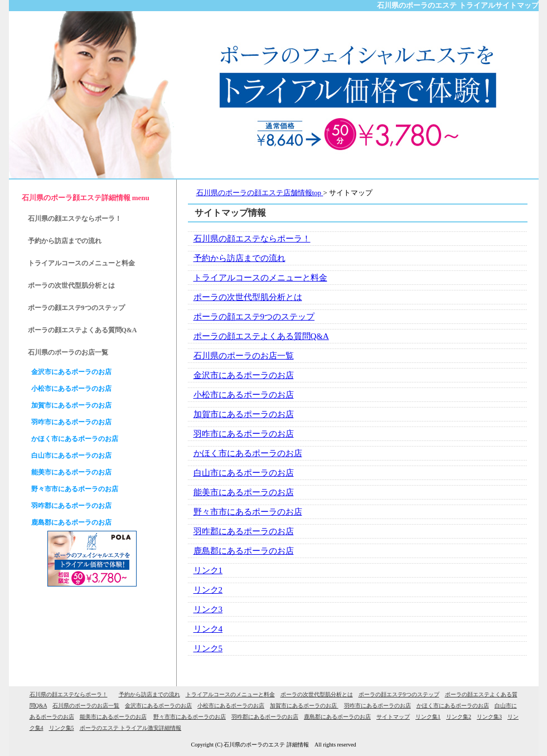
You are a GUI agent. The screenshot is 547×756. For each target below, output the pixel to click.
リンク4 (208, 629)
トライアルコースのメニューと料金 (260, 278)
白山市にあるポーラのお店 (244, 473)
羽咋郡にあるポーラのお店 (244, 531)
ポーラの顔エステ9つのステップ (254, 317)
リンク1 (208, 570)
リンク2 (208, 590)
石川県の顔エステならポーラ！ (252, 239)
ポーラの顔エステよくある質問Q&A (261, 336)
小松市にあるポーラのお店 (244, 395)
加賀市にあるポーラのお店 (244, 414)
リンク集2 (459, 717)
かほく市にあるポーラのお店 (248, 453)
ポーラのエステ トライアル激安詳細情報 (131, 728)
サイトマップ (393, 717)
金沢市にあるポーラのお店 (244, 375)
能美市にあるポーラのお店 (244, 492)
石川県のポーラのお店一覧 (244, 356)
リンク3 (208, 609)
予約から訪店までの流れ (239, 258)
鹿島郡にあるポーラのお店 (244, 551)
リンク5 (208, 648)
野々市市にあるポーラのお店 (248, 512)
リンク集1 (428, 717)
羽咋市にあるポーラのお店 (244, 434)
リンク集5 (62, 728)
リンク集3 (489, 717)
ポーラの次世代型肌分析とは (248, 297)
